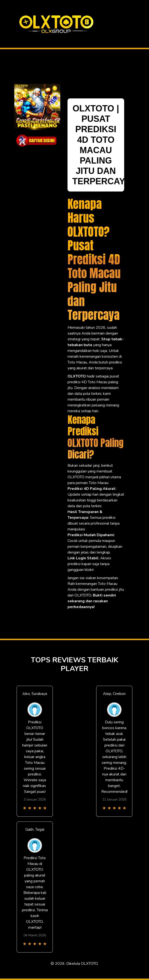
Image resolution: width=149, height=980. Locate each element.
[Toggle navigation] (136, 24)
